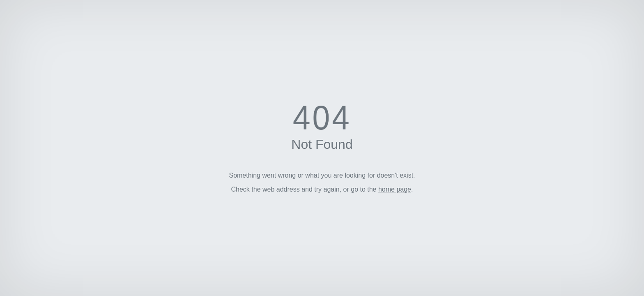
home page (395, 189)
